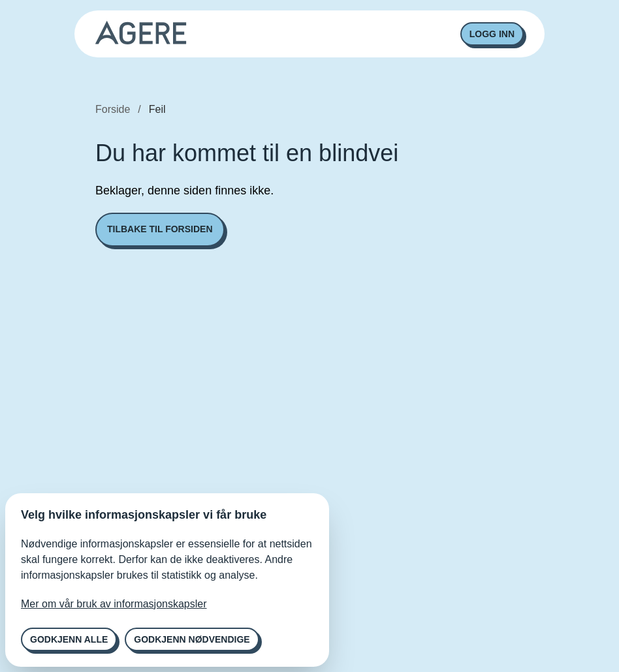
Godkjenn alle (69, 639)
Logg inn (492, 34)
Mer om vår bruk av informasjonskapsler (114, 604)
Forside (113, 109)
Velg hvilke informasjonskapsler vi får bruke (144, 515)
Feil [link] (157, 109)
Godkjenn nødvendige (192, 639)
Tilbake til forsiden (160, 229)
